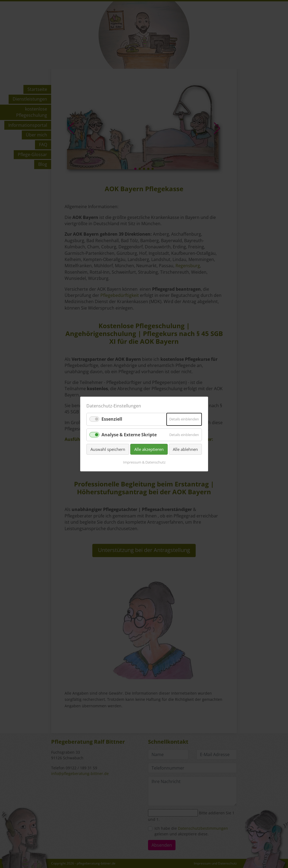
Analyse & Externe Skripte (129, 434)
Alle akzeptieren (149, 449)
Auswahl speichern (108, 449)
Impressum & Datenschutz (144, 462)
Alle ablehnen (185, 449)
